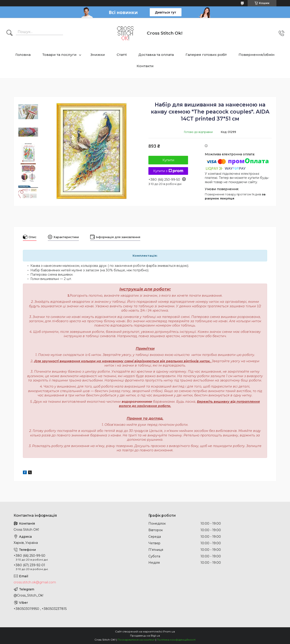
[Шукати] (10, 33)
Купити (168, 160)
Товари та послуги (59, 55)
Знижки (98, 55)
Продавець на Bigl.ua (145, 636)
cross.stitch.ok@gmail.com (35, 582)
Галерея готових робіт (206, 55)
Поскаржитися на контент (136, 640)
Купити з (168, 171)
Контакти (145, 66)
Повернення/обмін (257, 55)
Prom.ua (169, 631)
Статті (122, 55)
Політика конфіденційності (176, 640)
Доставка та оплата (156, 55)
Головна (23, 55)
